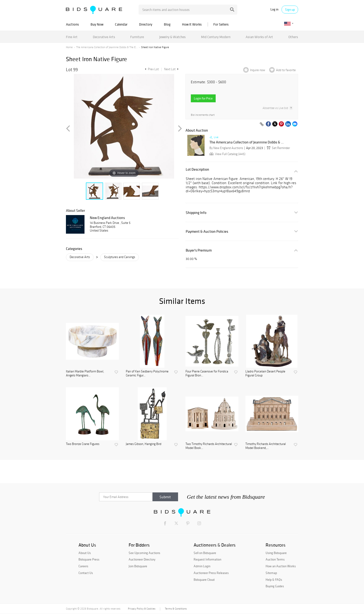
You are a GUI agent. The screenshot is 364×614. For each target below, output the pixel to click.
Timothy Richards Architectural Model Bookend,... (266, 446)
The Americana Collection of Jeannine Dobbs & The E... (107, 47)
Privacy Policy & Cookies (142, 609)
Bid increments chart (203, 115)
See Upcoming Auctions (144, 553)
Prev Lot (151, 69)
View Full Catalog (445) (227, 154)
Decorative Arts (104, 37)
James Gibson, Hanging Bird (144, 444)
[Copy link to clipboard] (262, 124)
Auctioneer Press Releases (211, 573)
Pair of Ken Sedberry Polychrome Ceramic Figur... (147, 373)
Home (69, 47)
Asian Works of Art (259, 37)
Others (293, 37)
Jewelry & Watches (172, 37)
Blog (167, 24)
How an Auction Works (281, 566)
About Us (85, 553)
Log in (274, 9)
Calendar (121, 24)
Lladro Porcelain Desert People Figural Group (265, 373)
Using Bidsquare (276, 553)
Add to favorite (286, 70)
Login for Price (203, 98)
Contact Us (86, 573)
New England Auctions (107, 218)
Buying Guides (275, 586)
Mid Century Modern (216, 37)
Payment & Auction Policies (207, 231)
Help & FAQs (274, 580)
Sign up (290, 10)
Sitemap (271, 573)
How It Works (192, 24)
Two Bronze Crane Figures (83, 444)
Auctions (72, 24)
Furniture (137, 37)
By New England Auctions (226, 148)
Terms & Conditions (176, 609)
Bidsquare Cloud (204, 580)
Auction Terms (275, 559)
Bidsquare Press (89, 559)
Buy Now (97, 24)
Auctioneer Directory (142, 559)
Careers (83, 566)
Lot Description (197, 169)
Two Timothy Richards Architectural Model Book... (209, 446)
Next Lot (171, 69)
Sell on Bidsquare (205, 553)
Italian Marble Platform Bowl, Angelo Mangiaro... (85, 373)
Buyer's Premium (199, 250)
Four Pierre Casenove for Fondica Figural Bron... (207, 373)
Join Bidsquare (138, 566)
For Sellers (221, 24)
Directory (146, 24)
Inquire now (258, 70)
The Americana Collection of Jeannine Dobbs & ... (247, 142)
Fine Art (72, 37)
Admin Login (202, 566)
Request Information (207, 559)
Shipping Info (196, 213)
